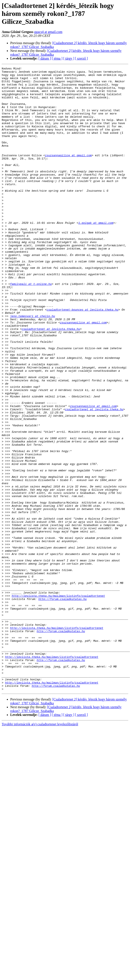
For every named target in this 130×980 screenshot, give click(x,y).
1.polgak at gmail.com (96, 254)
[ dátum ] (45, 58)
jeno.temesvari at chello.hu (33, 366)
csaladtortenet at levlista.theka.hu (51, 382)
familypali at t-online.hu (31, 328)
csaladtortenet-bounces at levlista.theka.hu (83, 358)
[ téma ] (57, 58)
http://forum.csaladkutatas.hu (63, 706)
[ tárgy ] (69, 58)
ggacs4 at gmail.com (48, 32)
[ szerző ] (82, 58)
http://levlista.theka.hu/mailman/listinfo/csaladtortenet (58, 702)
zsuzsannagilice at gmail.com (68, 173)
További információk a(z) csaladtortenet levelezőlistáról (40, 849)
